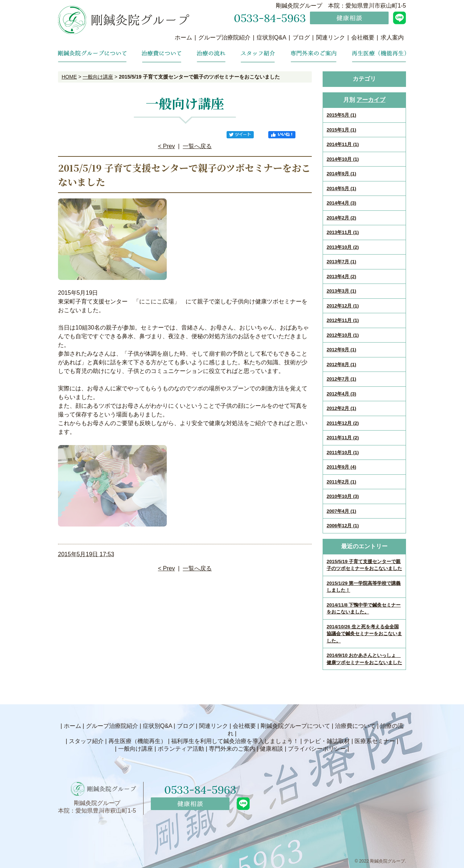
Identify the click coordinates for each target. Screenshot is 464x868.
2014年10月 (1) (343, 159)
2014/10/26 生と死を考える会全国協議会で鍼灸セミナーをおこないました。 (364, 634)
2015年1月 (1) (341, 130)
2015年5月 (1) (341, 115)
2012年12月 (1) (343, 306)
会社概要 (363, 37)
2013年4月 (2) (341, 276)
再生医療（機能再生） (137, 741)
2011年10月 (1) (343, 452)
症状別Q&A (272, 37)
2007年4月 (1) (341, 511)
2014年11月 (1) (343, 144)
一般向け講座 (98, 77)
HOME (69, 77)
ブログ (301, 37)
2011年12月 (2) (343, 423)
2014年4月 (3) (341, 203)
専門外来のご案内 (232, 749)
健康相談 (272, 749)
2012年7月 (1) (341, 379)
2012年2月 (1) (341, 408)
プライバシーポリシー (317, 749)
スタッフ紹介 (86, 741)
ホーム (183, 37)
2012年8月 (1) (341, 364)
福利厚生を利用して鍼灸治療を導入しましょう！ (235, 741)
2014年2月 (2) (341, 218)
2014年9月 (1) (341, 174)
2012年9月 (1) (341, 350)
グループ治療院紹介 (224, 37)
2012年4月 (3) (341, 394)
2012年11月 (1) (343, 320)
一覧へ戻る (197, 146)
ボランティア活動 (181, 749)
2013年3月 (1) (341, 291)
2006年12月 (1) (343, 526)
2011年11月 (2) (343, 438)
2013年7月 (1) (341, 262)
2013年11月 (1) (343, 232)
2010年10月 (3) (343, 496)
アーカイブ (371, 100)
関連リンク (331, 37)
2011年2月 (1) (341, 482)
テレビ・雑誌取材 (327, 741)
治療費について (355, 726)
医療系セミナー (375, 741)
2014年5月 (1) (341, 188)
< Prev (167, 146)
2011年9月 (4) (341, 467)
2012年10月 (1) (343, 335)
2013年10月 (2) (343, 247)
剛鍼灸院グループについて (295, 726)
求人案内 (392, 37)
